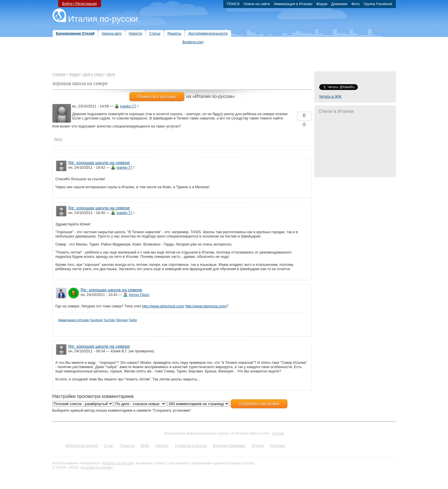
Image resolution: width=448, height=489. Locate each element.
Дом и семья (93, 74)
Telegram (122, 320)
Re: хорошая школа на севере (99, 163)
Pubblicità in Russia (191, 446)
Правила (127, 446)
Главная (59, 74)
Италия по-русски (103, 19)
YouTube (109, 320)
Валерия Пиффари (229, 446)
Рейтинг (162, 446)
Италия (258, 446)
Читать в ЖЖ (330, 96)
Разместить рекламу (157, 97)
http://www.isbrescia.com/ (206, 306)
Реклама (278, 446)
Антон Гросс (139, 295)
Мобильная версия (82, 446)
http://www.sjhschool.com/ (163, 306)
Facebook (96, 320)
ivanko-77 (128, 106)
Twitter (133, 320)
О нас (109, 446)
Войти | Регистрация (79, 4)
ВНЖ (145, 446)
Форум (74, 74)
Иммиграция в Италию (74, 320)
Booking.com (193, 42)
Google (278, 433)
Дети (111, 74)
